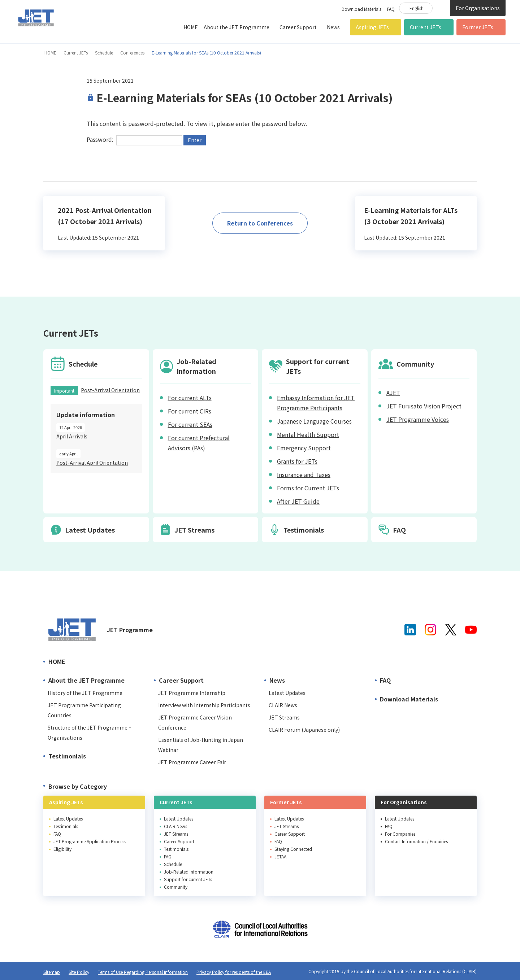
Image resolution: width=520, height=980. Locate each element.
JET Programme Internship (192, 693)
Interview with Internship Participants (204, 705)
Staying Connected (293, 849)
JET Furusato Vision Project (424, 406)
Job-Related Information (189, 872)
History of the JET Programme (85, 693)
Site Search (441, 8)
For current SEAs (190, 424)
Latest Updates (287, 693)
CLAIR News (283, 705)
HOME (191, 27)
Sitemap (52, 972)
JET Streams (284, 717)
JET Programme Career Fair (192, 762)
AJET (393, 393)
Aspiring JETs (372, 27)
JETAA (280, 856)
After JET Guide (298, 501)
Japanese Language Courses (314, 421)
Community (176, 887)
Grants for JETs (297, 461)
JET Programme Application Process (90, 841)
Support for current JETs (188, 879)
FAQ (391, 9)
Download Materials (361, 9)
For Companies (400, 834)
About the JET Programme (237, 27)
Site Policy (79, 972)
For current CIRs (190, 411)
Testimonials (67, 756)
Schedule (104, 52)
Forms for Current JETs (308, 488)
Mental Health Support (308, 434)
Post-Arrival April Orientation (92, 463)
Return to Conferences (260, 223)
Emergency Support (304, 448)
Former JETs (478, 27)
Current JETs (426, 27)
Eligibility (62, 849)
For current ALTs (190, 398)
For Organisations (478, 8)
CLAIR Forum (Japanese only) (304, 730)
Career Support (298, 27)
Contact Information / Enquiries (416, 841)
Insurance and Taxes (304, 474)
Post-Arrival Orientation (110, 390)
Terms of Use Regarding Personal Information (143, 972)
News (333, 27)
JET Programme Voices (418, 419)
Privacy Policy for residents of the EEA (234, 972)
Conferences (132, 52)
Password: (134, 139)
